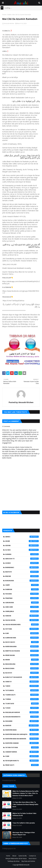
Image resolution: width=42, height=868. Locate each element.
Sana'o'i (22, 682)
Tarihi (22, 686)
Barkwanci (22, 567)
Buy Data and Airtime (28, 861)
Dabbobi (22, 589)
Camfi (22, 585)
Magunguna (22, 664)
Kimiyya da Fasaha (22, 651)
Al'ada (22, 550)
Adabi (22, 541)
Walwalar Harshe (22, 712)
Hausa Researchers (22, 624)
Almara (22, 554)
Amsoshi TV (22, 559)
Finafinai (22, 598)
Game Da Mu (23, 856)
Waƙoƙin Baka (22, 730)
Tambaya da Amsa (13, 861)
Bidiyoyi (22, 572)
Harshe (22, 616)
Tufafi (22, 708)
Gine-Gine (22, 607)
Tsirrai (22, 699)
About (14, 856)
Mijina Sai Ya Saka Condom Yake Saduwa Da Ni (24, 814)
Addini (9, 15)
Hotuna (22, 629)
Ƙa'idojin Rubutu (22, 761)
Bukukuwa (22, 581)
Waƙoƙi (22, 725)
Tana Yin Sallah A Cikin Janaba (24, 823)
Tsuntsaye (22, 704)
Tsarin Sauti (22, 695)
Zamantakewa (22, 752)
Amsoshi (27, 865)
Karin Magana (22, 646)
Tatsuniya (22, 690)
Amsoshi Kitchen (9, 23)
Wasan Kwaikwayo (22, 717)
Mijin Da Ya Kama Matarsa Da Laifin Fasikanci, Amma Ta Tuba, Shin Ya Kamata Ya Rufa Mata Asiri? (26, 793)
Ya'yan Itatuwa (22, 747)
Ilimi (22, 633)
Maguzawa (22, 668)
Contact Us (32, 856)
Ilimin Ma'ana (22, 638)
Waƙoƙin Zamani (22, 743)
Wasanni (22, 721)
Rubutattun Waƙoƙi (22, 677)
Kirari (22, 660)
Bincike (22, 576)
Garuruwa (22, 603)
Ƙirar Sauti (22, 765)
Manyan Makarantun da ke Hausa (16, 858)
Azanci (22, 563)
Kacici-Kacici (22, 642)
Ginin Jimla (22, 611)
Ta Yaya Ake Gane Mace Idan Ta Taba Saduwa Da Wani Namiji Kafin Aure (25, 804)
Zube (22, 756)
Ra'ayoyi (22, 673)
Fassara (22, 594)
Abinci (22, 537)
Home (4, 15)
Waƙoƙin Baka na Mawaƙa (22, 739)
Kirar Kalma (22, 655)
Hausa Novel (22, 620)
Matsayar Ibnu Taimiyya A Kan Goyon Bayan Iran (24, 834)
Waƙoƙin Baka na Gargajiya (22, 734)
